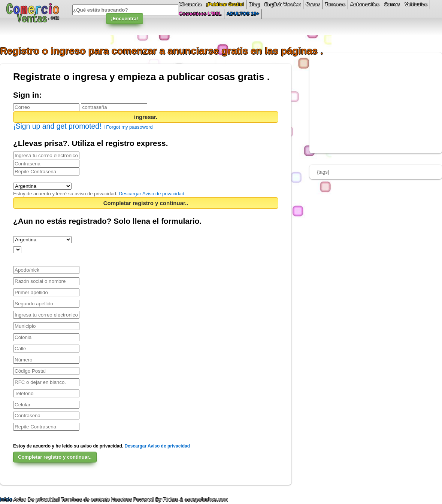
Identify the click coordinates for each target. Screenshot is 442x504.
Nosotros (121, 500)
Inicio (7, 500)
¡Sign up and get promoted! (58, 126)
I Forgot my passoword (128, 127)
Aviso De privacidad (37, 500)
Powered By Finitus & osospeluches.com (181, 500)
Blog (254, 4)
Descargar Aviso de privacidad (152, 194)
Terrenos (335, 4)
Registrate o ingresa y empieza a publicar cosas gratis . (141, 77)
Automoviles (365, 4)
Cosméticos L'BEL (200, 14)
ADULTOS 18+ (243, 14)
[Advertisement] (376, 103)
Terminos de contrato (85, 500)
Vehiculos (416, 4)
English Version (283, 4)
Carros (392, 4)
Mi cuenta (190, 4)
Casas (313, 4)
